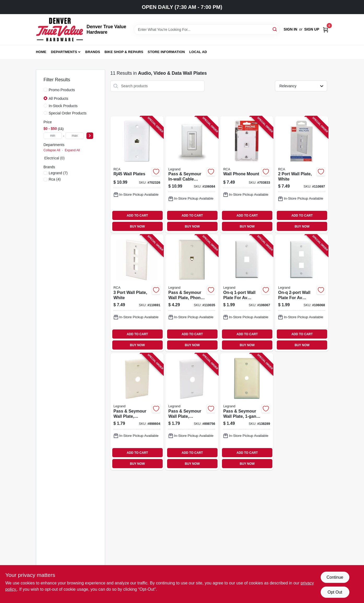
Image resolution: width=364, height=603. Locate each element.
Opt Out (335, 592)
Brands (93, 52)
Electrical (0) (55, 158)
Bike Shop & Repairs (124, 52)
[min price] (53, 136)
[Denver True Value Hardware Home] (60, 30)
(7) (58, 173)
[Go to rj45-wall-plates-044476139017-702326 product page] (137, 175)
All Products (59, 98)
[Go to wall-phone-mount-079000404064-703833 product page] (247, 175)
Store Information (166, 52)
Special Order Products (68, 113)
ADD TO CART (137, 216)
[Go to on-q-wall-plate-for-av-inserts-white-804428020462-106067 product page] (247, 293)
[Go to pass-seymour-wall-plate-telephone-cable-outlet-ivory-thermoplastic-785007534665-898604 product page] (137, 412)
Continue (335, 577)
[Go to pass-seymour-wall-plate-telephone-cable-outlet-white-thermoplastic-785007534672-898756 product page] (192, 412)
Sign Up (312, 29)
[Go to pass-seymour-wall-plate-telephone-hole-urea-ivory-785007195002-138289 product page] (247, 412)
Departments (64, 52)
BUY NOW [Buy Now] (137, 227)
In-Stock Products (63, 106)
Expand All (72, 150)
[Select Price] (90, 136)
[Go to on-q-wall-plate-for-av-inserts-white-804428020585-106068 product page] (301, 293)
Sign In (290, 29)
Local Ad (198, 52)
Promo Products (62, 90)
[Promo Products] (45, 90)
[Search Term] (207, 30)
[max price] (75, 136)
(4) (55, 179)
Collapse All (52, 150)
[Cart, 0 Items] (326, 29)
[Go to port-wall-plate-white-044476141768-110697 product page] (301, 175)
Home (41, 52)
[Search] (275, 29)
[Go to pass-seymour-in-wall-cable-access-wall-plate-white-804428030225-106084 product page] (192, 175)
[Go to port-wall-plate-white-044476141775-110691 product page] (137, 293)
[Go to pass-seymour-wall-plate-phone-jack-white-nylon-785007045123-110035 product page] (192, 293)
